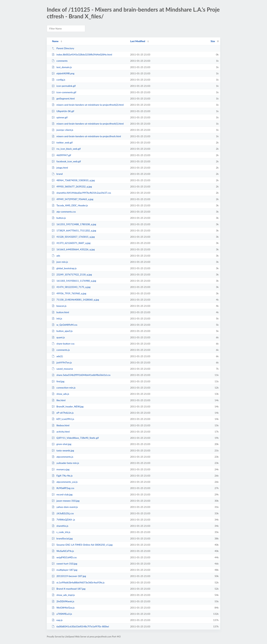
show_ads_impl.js (63, 595)
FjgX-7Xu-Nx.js (62, 476)
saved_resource (62, 369)
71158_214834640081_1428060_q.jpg (75, 300)
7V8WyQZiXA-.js (63, 520)
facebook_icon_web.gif (66, 161)
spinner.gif (60, 117)
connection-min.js (64, 388)
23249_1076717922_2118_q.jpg (72, 274)
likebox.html (61, 425)
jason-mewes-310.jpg (66, 501)
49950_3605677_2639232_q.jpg (72, 186)
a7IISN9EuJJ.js (62, 614)
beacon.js (59, 306)
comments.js (61, 350)
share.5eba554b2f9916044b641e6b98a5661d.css (81, 375)
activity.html (61, 432)
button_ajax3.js (62, 331)
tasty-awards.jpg (63, 450)
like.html (59, 400)
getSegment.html (63, 98)
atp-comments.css (64, 212)
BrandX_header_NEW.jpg (68, 406)
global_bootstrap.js (64, 268)
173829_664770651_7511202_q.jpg (74, 230)
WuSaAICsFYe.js (63, 551)
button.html (60, 312)
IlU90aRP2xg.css (63, 488)
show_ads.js (60, 394)
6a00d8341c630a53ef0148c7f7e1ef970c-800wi (80, 626)
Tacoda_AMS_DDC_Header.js (70, 205)
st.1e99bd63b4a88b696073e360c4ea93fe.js (78, 582)
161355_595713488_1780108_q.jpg (74, 224)
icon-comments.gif (64, 92)
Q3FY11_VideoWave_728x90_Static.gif (75, 438)
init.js (57, 318)
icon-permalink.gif (64, 86)
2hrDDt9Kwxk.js (63, 601)
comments (60, 61)
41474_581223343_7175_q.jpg (71, 287)
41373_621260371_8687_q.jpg (71, 243)
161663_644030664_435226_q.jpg (73, 249)
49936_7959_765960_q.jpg (69, 293)
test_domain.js (62, 67)
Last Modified (138, 41)
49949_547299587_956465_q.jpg (72, 199)
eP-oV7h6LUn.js (63, 413)
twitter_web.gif (62, 142)
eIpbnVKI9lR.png (63, 73)
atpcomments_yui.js (65, 482)
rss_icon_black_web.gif (66, 149)
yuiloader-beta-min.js (65, 463)
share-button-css (63, 344)
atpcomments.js (62, 457)
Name (55, 41)
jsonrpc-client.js (62, 130)
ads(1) (57, 356)
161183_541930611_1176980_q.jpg (74, 281)
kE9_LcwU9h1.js (63, 419)
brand (57, 174)
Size (213, 41)
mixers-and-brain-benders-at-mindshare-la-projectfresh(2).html (88, 105)
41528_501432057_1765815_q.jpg (73, 237)
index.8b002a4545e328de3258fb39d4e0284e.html (82, 54)
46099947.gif (61, 155)
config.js (58, 80)
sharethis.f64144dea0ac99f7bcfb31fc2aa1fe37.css (81, 193)
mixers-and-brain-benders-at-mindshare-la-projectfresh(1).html (88, 124)
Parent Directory (63, 48)
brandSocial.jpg (62, 538)
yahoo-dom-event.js (65, 507)
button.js (59, 218)
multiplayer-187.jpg (64, 570)
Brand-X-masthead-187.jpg (69, 589)
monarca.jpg (61, 469)
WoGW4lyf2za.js (63, 608)
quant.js (58, 337)
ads (56, 256)
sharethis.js (60, 526)
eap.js (57, 620)
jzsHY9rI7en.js (62, 362)
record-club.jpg (62, 494)
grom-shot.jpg (61, 444)
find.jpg (58, 381)
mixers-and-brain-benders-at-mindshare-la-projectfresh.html (86, 136)
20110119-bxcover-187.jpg (69, 576)
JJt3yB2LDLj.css (63, 513)
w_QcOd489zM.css (64, 325)
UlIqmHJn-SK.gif (63, 111)
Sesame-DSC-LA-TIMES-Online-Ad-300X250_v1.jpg (82, 545)
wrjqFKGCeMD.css (64, 557)
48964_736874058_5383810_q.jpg (73, 180)
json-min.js (60, 262)
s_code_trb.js (61, 532)
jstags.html (60, 168)
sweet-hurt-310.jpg (64, 564)
